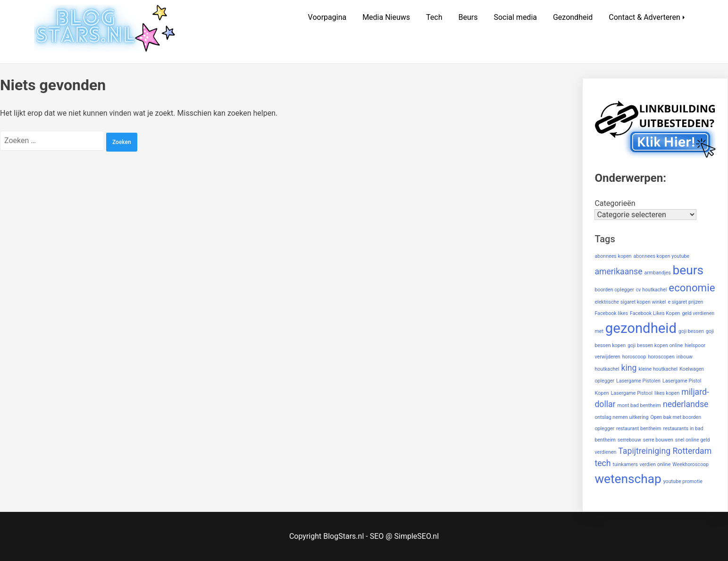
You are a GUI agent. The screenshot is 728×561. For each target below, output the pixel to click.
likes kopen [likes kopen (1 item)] (667, 393)
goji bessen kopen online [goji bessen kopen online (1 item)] (655, 345)
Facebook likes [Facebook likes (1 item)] (611, 313)
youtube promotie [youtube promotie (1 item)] (683, 481)
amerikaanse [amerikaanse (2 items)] (618, 272)
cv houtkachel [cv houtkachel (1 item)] (652, 290)
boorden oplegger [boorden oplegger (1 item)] (614, 290)
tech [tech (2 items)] (602, 463)
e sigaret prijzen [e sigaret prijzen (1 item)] (685, 302)
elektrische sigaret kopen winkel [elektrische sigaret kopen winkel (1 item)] (630, 302)
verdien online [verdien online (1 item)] (655, 464)
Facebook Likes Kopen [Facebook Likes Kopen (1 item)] (655, 313)
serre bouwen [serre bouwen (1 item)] (658, 440)
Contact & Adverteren (644, 17)
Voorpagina (327, 17)
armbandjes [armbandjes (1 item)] (658, 273)
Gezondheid (573, 17)
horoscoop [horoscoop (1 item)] (634, 357)
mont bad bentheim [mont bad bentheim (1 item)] (639, 405)
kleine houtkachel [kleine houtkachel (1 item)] (658, 369)
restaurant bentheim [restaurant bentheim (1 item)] (639, 429)
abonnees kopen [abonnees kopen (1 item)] (613, 256)
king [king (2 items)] (629, 368)
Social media (515, 17)
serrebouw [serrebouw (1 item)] (629, 440)
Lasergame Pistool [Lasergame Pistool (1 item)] (632, 393)
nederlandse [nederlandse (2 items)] (686, 404)
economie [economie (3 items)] (692, 288)
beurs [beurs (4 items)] (688, 270)
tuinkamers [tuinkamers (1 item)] (625, 464)
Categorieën (615, 203)
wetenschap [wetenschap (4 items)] (628, 479)
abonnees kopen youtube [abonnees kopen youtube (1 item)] (661, 256)
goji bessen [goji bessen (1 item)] (691, 331)
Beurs (468, 17)
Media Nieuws (386, 17)
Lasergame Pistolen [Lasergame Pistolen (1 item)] (638, 381)
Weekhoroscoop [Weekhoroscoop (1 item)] (690, 464)
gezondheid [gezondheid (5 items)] (641, 328)
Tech (434, 17)
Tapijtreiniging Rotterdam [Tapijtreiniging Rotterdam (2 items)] (665, 451)
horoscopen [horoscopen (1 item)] (661, 357)
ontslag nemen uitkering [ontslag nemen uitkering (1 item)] (621, 417)
